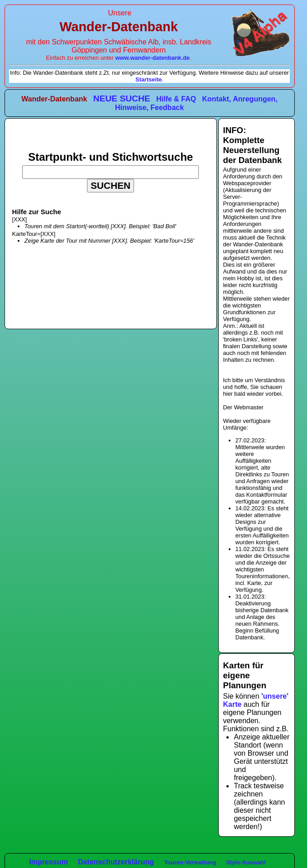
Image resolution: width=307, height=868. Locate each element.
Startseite (149, 79)
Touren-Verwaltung (190, 862)
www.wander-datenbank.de (152, 58)
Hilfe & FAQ (176, 99)
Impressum (48, 862)
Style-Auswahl (246, 862)
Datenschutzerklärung (116, 862)
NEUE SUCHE (122, 98)
